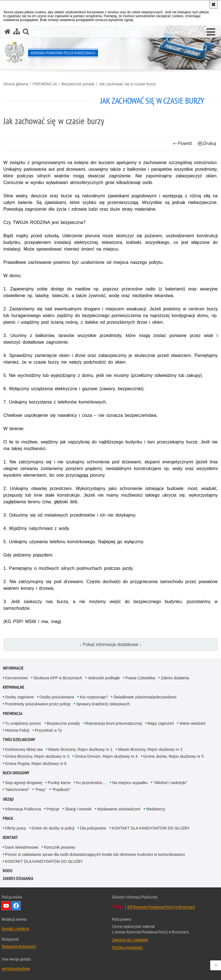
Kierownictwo (16, 678)
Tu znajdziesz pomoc (23, 723)
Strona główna (16, 84)
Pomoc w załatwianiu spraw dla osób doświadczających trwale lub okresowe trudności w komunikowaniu (95, 854)
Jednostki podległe (104, 678)
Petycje (53, 809)
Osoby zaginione (19, 697)
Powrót (182, 143)
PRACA (8, 818)
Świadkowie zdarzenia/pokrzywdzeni (145, 697)
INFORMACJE (13, 668)
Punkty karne (59, 783)
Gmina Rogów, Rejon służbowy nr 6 (36, 764)
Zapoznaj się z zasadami (130, 940)
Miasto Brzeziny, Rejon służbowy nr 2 (150, 749)
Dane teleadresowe (22, 847)
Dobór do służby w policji (53, 828)
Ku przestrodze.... (91, 783)
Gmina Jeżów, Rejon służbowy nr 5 (174, 756)
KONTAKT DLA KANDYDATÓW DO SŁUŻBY (151, 828)
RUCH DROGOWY (16, 773)
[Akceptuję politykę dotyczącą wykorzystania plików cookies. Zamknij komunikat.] (214, 4)
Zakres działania (175, 678)
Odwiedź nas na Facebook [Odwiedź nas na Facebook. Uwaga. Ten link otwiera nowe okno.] (16, 906)
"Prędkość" (61, 790)
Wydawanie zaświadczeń (119, 809)
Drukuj (207, 143)
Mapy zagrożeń (161, 723)
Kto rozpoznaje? (94, 697)
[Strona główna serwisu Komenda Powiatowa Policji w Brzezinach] (7, 31)
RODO (8, 871)
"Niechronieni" (17, 790)
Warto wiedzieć (192, 723)
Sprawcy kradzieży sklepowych (103, 704)
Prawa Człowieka (140, 678)
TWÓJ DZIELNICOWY (19, 740)
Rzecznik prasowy (60, 847)
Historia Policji (17, 730)
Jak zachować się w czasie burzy (127, 84)
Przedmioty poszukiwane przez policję (38, 704)
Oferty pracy (16, 828)
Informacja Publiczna (23, 809)
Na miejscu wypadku (130, 783)
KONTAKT (10, 837)
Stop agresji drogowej (24, 783)
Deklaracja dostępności (19, 946)
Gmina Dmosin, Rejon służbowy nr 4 (106, 756)
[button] (211, 32)
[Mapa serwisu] (17, 31)
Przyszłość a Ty (48, 730)
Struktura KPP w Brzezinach (58, 678)
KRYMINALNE (14, 687)
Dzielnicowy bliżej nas (24, 749)
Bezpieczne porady (78, 84)
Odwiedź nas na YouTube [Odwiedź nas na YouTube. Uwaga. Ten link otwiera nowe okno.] (6, 906)
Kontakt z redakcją (15, 928)
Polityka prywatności (127, 947)
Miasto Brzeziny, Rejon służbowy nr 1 (81, 749)
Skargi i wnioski (78, 809)
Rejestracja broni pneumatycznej (114, 723)
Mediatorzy (155, 809)
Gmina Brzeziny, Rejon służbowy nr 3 (37, 756)
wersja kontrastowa (16, 968)
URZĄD (8, 799)
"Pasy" (40, 790)
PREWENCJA (45, 84)
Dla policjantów (93, 828)
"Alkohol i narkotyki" (170, 783)
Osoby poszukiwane (57, 697)
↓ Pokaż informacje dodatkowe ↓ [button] (110, 645)
